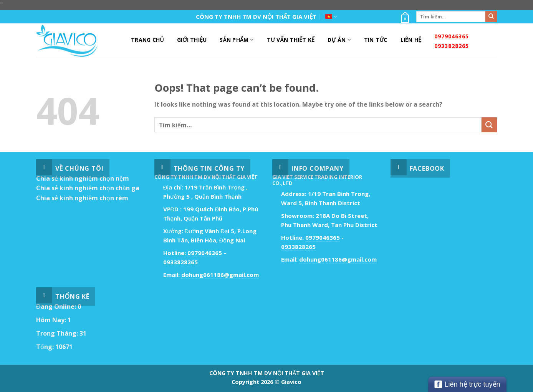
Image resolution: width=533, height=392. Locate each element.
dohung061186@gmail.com (220, 275)
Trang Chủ (147, 40)
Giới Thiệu (192, 40)
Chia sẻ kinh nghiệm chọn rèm (82, 198)
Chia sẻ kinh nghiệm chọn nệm (83, 178)
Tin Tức (376, 40)
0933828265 (452, 46)
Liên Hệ (411, 40)
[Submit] (491, 16)
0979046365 (452, 36)
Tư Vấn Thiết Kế (291, 40)
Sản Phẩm (237, 40)
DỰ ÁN (339, 40)
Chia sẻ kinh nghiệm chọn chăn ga (88, 188)
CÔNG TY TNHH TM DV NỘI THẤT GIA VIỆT (256, 16)
